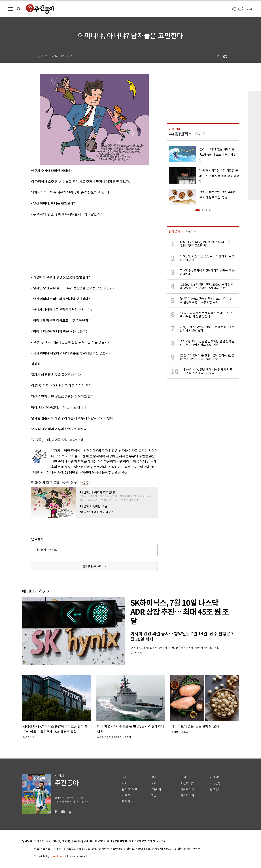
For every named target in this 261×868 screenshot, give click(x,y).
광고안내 (215, 789)
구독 (86, 483)
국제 (154, 783)
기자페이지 (187, 795)
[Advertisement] (85, 245)
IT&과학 (156, 789)
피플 (154, 795)
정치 (125, 777)
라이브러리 (187, 789)
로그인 (249, 9)
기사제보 (215, 777)
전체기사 (127, 802)
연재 (183, 777)
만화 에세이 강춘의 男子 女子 (54, 483)
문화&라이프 (130, 789)
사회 (125, 783)
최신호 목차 (188, 783)
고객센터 (88, 841)
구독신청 (215, 783)
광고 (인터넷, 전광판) (58, 841)
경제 (154, 777)
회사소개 (39, 841)
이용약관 (100, 841)
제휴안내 (77, 841)
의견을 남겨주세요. (46, 550)
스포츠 (126, 795)
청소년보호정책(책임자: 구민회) (147, 841)
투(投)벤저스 (181, 134)
